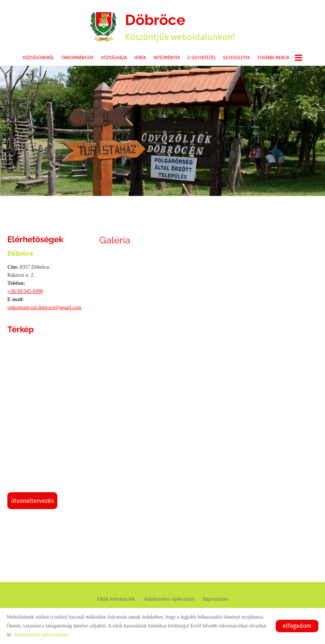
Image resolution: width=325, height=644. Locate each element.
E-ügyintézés (202, 58)
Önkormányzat (78, 58)
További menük (280, 58)
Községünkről (39, 58)
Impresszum (215, 599)
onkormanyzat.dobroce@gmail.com (44, 307)
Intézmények (167, 58)
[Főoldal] (103, 27)
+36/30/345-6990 (25, 291)
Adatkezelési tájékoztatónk (41, 635)
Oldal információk (116, 599)
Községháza (114, 58)
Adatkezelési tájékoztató (169, 599)
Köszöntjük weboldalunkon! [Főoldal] (180, 27)
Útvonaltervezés (32, 501)
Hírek (140, 58)
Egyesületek (237, 58)
